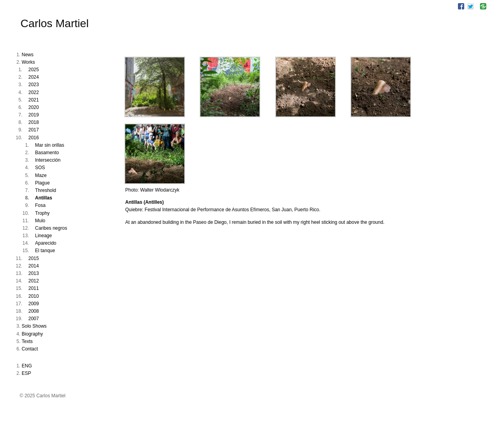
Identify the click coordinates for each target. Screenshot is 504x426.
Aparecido (46, 243)
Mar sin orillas (50, 145)
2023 (34, 85)
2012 (34, 281)
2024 (34, 77)
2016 (34, 138)
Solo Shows (34, 326)
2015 (34, 258)
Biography (32, 334)
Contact (30, 349)
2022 (34, 92)
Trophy (42, 213)
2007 (34, 319)
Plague (42, 183)
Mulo (40, 221)
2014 (34, 266)
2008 (34, 311)
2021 (34, 100)
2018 (34, 122)
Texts (27, 341)
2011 (34, 288)
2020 (34, 107)
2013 (34, 273)
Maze (41, 175)
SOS (40, 168)
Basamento (47, 153)
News (28, 55)
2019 (34, 115)
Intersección (48, 160)
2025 (34, 70)
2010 (34, 296)
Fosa (40, 205)
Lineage (44, 236)
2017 (34, 130)
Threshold (45, 190)
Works (28, 62)
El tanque (45, 251)
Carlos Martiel (55, 23)
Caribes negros (51, 228)
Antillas (44, 198)
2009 (34, 304)
